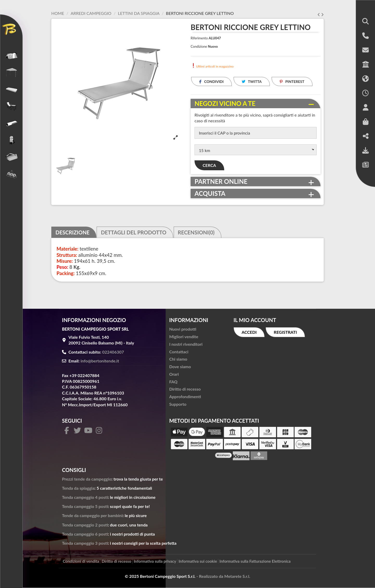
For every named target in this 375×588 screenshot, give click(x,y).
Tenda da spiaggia (78, 488)
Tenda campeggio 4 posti (85, 497)
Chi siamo (178, 359)
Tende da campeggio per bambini (92, 516)
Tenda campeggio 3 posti (85, 543)
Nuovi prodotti (183, 329)
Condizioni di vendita (81, 562)
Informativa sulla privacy (155, 562)
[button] (365, 22)
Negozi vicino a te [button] (225, 104)
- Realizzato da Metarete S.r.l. (223, 576)
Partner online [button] (221, 182)
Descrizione (73, 233)
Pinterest (292, 81)
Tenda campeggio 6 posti (85, 534)
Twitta (252, 81)
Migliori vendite (184, 337)
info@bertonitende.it (100, 361)
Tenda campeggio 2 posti (85, 525)
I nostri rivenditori (186, 344)
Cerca (209, 166)
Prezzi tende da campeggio (87, 479)
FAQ (173, 382)
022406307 (113, 352)
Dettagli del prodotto (134, 233)
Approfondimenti (185, 397)
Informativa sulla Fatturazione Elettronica (255, 562)
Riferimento (199, 38)
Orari (174, 374)
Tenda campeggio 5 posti (85, 507)
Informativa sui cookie (198, 562)
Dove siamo (180, 367)
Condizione (199, 46)
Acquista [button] (210, 194)
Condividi (211, 81)
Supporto (178, 404)
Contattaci (179, 352)
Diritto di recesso (185, 389)
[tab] (256, 104)
